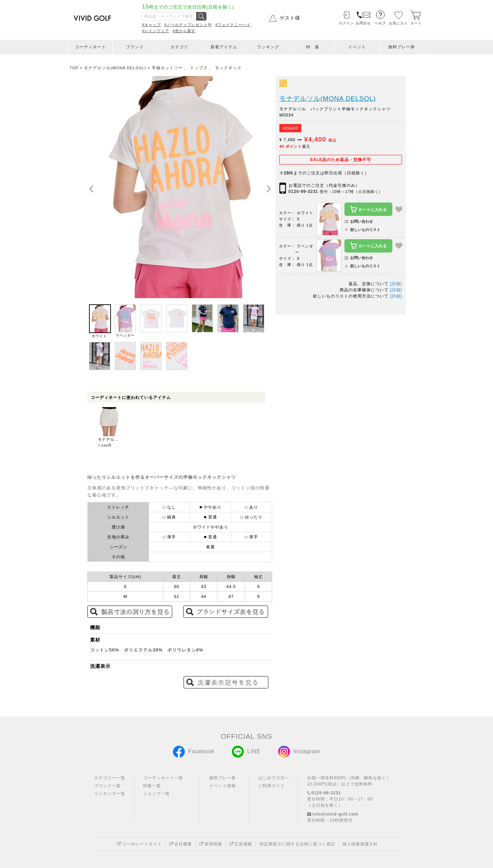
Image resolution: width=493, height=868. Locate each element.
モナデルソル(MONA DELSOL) (328, 99)
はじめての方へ (274, 778)
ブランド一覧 (108, 786)
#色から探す (184, 31)
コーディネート (91, 47)
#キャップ (151, 25)
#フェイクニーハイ (233, 25)
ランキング (268, 47)
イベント (357, 47)
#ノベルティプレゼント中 (188, 25)
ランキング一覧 (110, 794)
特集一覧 (152, 786)
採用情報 (211, 844)
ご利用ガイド (271, 786)
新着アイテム (224, 47)
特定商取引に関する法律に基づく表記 (297, 844)
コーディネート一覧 (163, 778)
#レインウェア (156, 31)
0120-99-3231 (304, 192)
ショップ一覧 (156, 794)
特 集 (313, 47)
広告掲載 (241, 844)
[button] (268, 189)
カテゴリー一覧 (110, 778)
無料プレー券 (402, 47)
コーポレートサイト (139, 844)
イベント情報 (223, 786)
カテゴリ (179, 47)
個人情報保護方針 (360, 844)
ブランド (135, 47)
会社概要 (181, 844)
